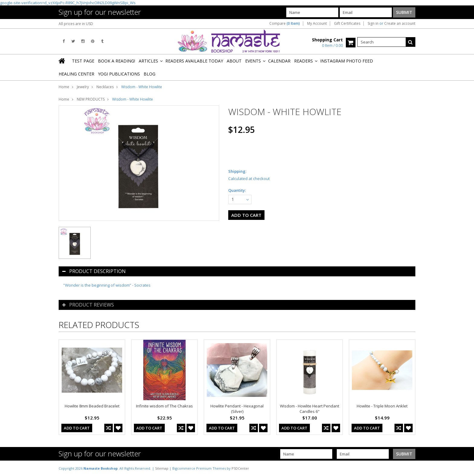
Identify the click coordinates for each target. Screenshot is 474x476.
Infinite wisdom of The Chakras (164, 406)
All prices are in (76, 24)
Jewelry (83, 87)
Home (64, 87)
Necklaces (105, 87)
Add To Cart (77, 428)
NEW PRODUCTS (91, 99)
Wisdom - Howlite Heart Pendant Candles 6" (310, 409)
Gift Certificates (347, 24)
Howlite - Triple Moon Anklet (382, 406)
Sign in (373, 24)
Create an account (400, 24)
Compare (285, 24)
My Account (317, 24)
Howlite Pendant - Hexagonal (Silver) (237, 409)
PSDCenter (240, 468)
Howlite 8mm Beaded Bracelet (92, 406)
